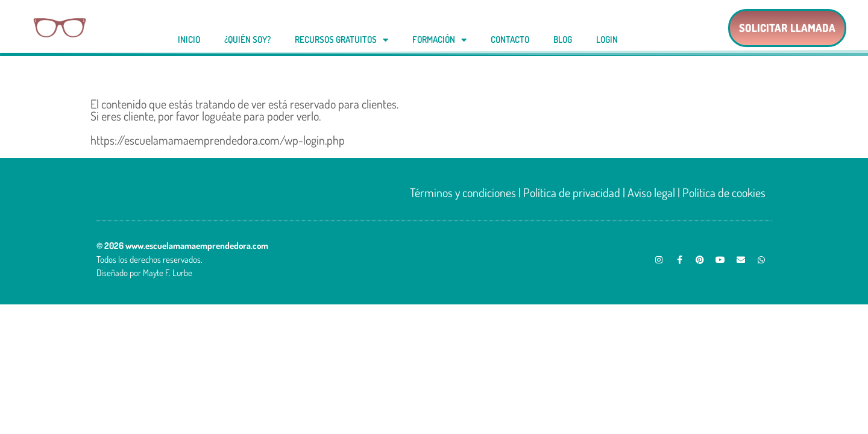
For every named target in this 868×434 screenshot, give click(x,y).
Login (607, 39)
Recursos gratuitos (341, 40)
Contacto (510, 39)
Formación (439, 40)
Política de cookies (724, 192)
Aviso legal (651, 192)
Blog (563, 39)
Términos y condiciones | (467, 192)
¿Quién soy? (247, 39)
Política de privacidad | (574, 192)
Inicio (189, 39)
